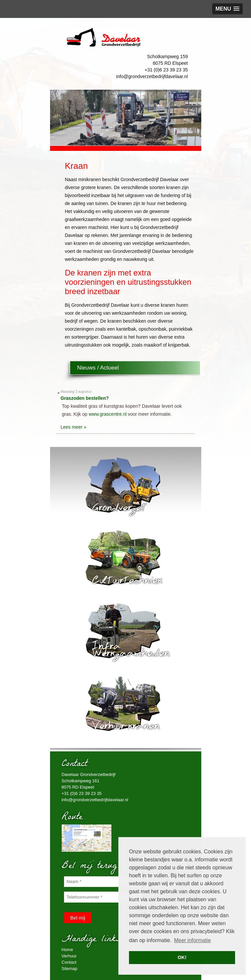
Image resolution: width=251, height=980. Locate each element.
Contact (69, 962)
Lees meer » (74, 427)
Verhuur (69, 956)
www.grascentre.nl (107, 414)
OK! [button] (182, 957)
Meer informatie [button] (192, 940)
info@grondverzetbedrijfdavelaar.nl (152, 76)
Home (67, 950)
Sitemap (70, 969)
